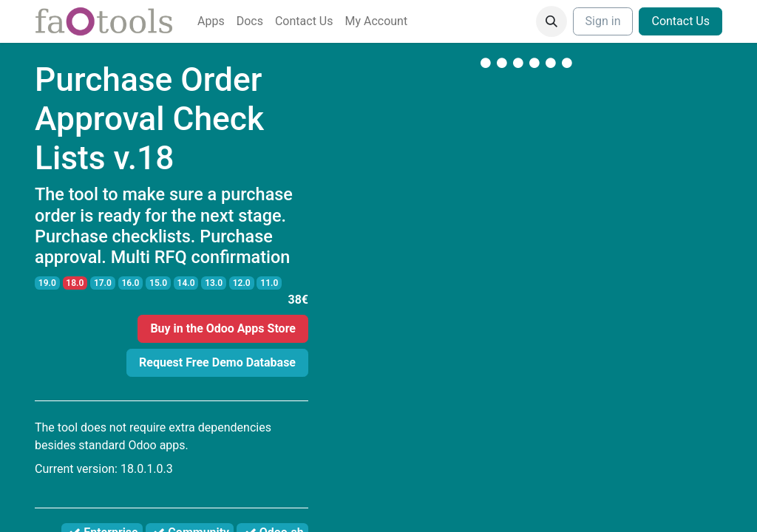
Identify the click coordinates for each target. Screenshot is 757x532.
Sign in (603, 21)
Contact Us (680, 21)
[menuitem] (211, 21)
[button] (551, 21)
